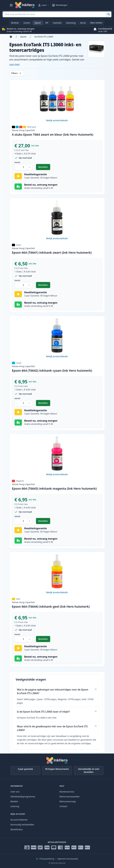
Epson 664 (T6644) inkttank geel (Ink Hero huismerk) (51, 607)
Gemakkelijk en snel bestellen (89, 770)
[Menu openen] (11, 5)
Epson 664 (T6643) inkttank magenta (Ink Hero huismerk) (54, 489)
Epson (38, 23)
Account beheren (19, 820)
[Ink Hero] (25, 5)
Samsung (71, 23)
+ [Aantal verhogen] (30, 167)
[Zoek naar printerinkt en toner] (109, 14)
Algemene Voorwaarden (68, 859)
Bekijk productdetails (57, 120)
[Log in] (44, 5)
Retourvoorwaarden (70, 797)
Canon (27, 23)
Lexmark (57, 23)
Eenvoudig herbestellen (22, 825)
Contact (63, 806)
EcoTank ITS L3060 (44, 37)
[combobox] (57, 14)
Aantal (17, 162)
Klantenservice (67, 792)
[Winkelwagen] (60, 5)
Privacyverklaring (47, 859)
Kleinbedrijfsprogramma (23, 797)
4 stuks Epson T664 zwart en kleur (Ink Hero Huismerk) (53, 135)
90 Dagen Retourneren (57, 769)
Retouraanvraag (68, 801)
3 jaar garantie (25, 769)
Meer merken (96, 23)
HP (47, 23)
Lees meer (15, 64)
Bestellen (44, 168)
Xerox (83, 23)
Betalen (14, 801)
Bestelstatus (17, 829)
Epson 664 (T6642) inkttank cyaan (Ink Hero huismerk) (52, 371)
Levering (15, 806)
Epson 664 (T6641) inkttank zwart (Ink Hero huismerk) (52, 253)
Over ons (15, 792)
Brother (15, 23)
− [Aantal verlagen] (17, 167)
